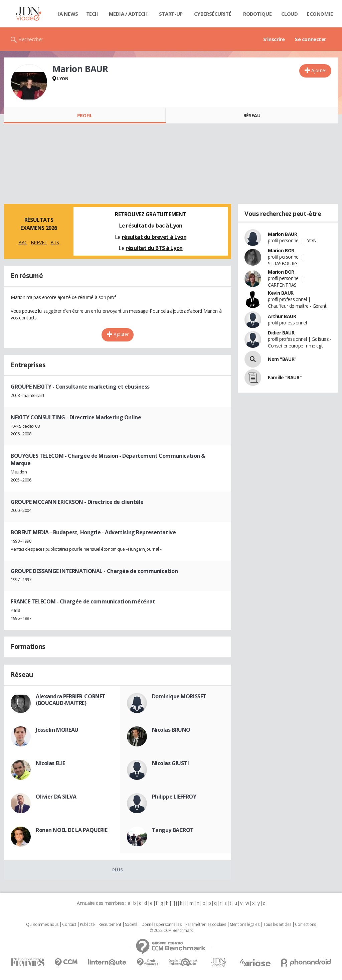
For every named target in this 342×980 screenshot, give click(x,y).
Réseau (252, 115)
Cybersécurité (213, 14)
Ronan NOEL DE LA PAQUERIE (72, 830)
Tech (92, 14)
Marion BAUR (282, 234)
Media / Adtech (128, 14)
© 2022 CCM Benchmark (171, 931)
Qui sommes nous (42, 925)
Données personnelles (162, 925)
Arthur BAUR (282, 316)
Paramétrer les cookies (206, 925)
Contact (69, 925)
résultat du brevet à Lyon (154, 237)
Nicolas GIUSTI (170, 763)
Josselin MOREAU (57, 730)
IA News (68, 14)
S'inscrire (274, 39)
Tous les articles (277, 925)
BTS (55, 242)
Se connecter (311, 39)
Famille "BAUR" (285, 377)
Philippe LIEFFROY (174, 797)
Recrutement (110, 925)
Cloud (290, 14)
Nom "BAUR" (282, 359)
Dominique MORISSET (179, 696)
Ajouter (319, 70)
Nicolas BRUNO (171, 730)
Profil (85, 115)
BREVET (39, 242)
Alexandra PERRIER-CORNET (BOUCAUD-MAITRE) (71, 700)
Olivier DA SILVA (56, 797)
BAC (23, 242)
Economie (320, 14)
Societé (131, 925)
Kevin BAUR (281, 293)
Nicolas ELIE (50, 763)
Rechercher (31, 39)
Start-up (171, 14)
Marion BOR (281, 250)
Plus (117, 870)
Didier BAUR (281, 333)
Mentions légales (244, 925)
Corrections (305, 925)
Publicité (87, 925)
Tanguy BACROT (173, 830)
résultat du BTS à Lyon (154, 248)
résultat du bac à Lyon (154, 226)
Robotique (257, 14)
